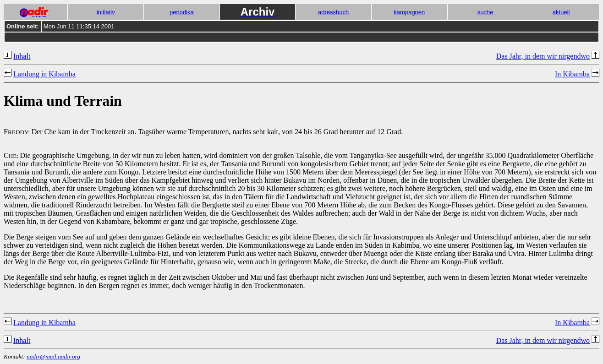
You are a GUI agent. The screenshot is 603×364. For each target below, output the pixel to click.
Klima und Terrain (63, 101)
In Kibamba (572, 74)
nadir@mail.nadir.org (53, 356)
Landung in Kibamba (44, 74)
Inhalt (22, 56)
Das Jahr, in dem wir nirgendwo (543, 56)
